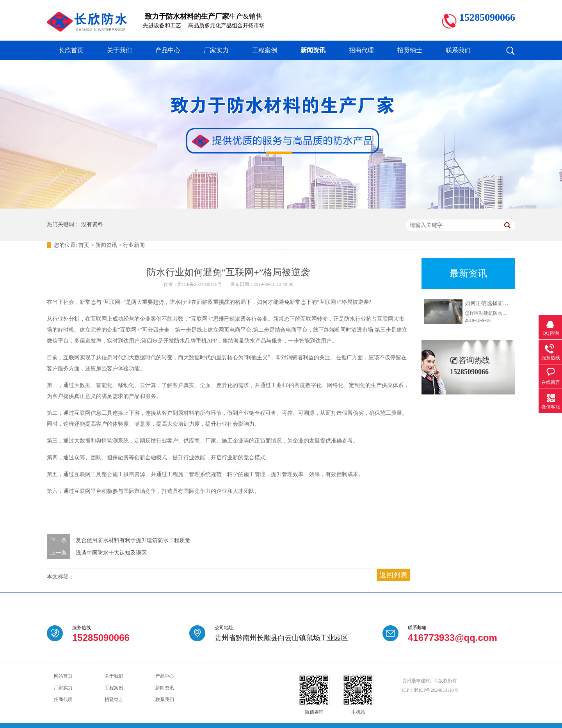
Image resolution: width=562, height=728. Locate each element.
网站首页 (63, 676)
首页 (84, 245)
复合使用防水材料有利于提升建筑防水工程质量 (133, 540)
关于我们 (119, 50)
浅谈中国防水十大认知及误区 (111, 553)
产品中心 (168, 50)
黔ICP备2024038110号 (436, 690)
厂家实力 (216, 50)
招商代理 (361, 50)
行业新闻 (134, 245)
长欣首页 (71, 50)
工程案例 (265, 50)
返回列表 (393, 575)
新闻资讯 (313, 50)
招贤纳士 (410, 50)
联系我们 (458, 50)
